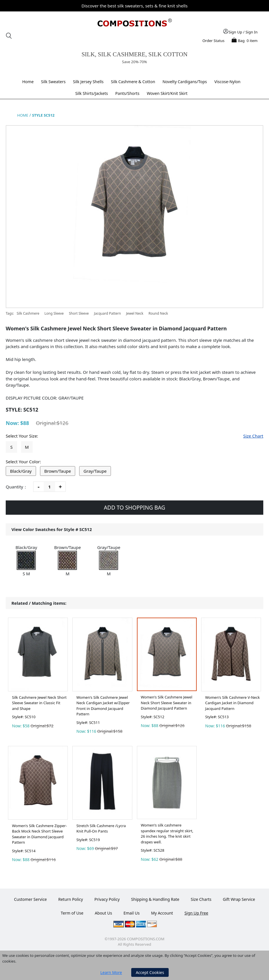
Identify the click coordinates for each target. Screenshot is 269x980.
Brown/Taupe (58, 471)
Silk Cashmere (28, 313)
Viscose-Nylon (228, 82)
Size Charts (201, 899)
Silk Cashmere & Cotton (133, 82)
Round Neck (158, 313)
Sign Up (235, 32)
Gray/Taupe (95, 471)
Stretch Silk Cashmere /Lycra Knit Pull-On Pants (101, 829)
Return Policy (71, 899)
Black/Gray (21, 471)
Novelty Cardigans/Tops (185, 82)
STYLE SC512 (43, 115)
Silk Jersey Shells (88, 82)
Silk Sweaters (53, 82)
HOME (23, 115)
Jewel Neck (135, 313)
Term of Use (72, 913)
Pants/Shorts (127, 93)
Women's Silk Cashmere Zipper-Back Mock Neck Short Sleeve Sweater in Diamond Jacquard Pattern (39, 834)
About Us (103, 913)
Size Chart (253, 436)
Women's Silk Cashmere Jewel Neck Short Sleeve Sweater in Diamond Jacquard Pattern (167, 703)
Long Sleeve (54, 313)
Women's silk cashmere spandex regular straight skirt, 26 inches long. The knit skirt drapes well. (167, 834)
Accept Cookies (150, 972)
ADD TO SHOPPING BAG (134, 508)
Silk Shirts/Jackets (91, 93)
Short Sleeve (79, 313)
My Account (162, 913)
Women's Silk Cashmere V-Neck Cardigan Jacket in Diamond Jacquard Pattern (233, 703)
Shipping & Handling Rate (155, 899)
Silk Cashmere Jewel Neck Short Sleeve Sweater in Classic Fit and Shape (39, 703)
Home (28, 82)
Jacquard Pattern (107, 313)
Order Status (213, 41)
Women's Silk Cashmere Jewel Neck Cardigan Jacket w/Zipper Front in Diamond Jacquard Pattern (103, 706)
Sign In (252, 32)
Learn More (111, 972)
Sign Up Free (196, 913)
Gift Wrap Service (239, 899)
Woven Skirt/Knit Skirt (167, 93)
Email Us (132, 913)
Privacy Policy (107, 899)
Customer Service (30, 899)
